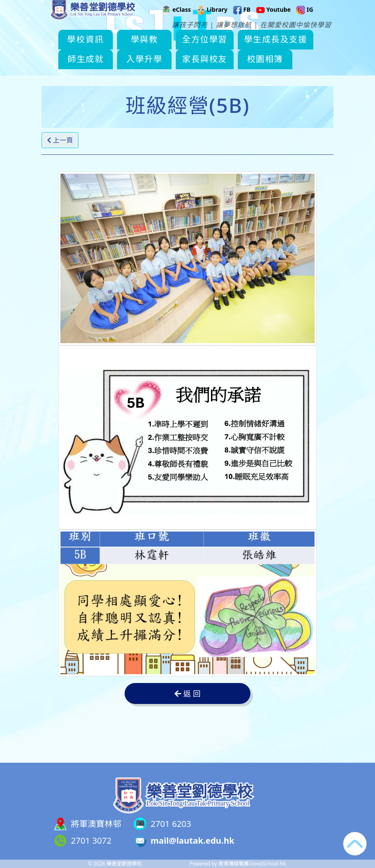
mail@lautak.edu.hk (193, 841)
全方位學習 (219, 50)
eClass (177, 19)
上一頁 (60, 140)
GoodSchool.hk (268, 864)
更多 (281, 50)
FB (242, 19)
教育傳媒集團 (234, 864)
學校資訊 (100, 50)
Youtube (273, 19)
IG (305, 19)
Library (212, 19)
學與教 (159, 50)
